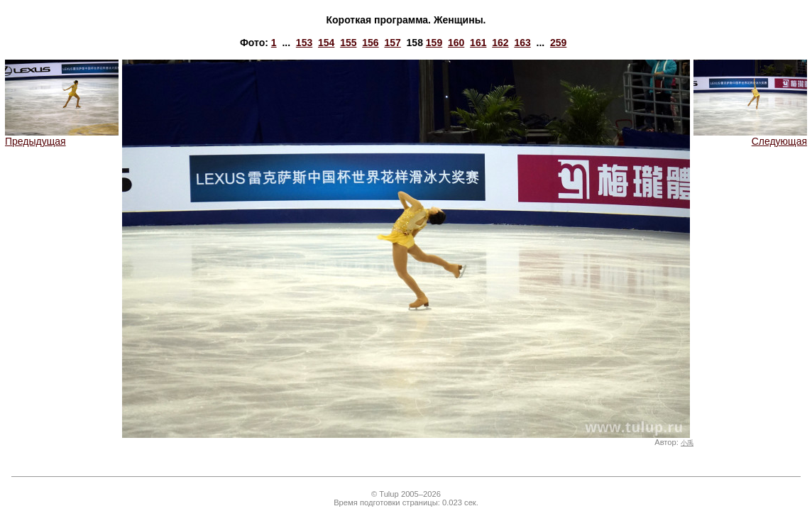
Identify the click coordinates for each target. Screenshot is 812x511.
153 (304, 43)
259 (558, 43)
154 (326, 43)
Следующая (750, 137)
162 (500, 43)
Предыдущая (62, 137)
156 (370, 43)
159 (434, 43)
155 (348, 43)
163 (522, 43)
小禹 (687, 443)
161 (478, 43)
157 (392, 43)
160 (456, 43)
